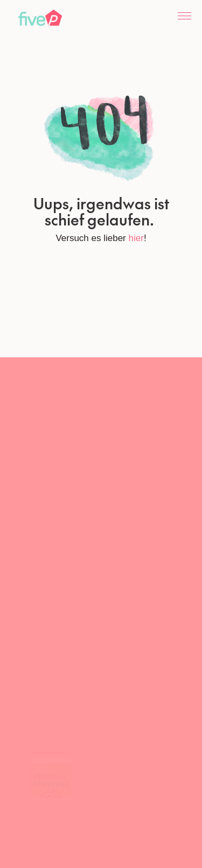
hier (136, 238)
